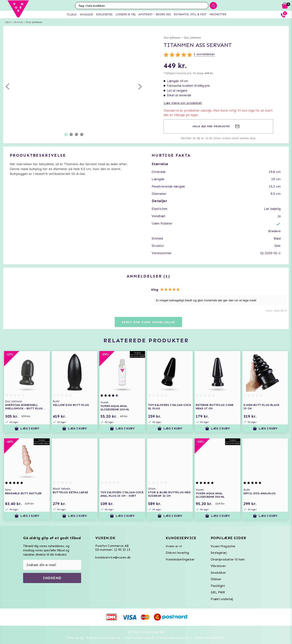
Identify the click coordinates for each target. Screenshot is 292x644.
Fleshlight (218, 586)
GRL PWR (218, 592)
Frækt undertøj (222, 599)
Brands (19, 22)
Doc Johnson (192, 38)
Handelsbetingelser (180, 559)
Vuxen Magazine (223, 546)
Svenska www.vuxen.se (103, 638)
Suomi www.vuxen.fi (139, 638)
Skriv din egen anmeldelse (148, 322)
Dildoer (216, 579)
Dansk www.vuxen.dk (210, 638)
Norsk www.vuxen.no (174, 638)
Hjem (8, 22)
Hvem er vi (174, 546)
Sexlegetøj (219, 553)
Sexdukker (218, 573)
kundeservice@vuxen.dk (113, 557)
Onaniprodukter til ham (228, 559)
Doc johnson (34, 22)
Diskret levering (177, 553)
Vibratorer (218, 566)
